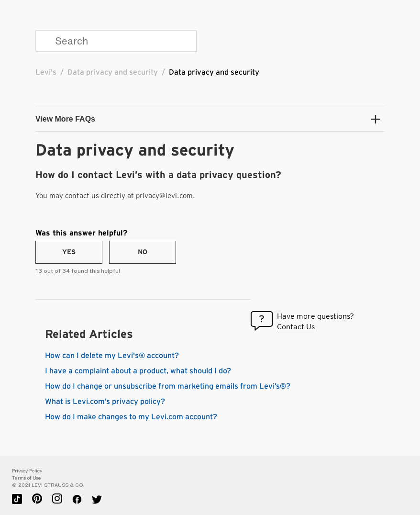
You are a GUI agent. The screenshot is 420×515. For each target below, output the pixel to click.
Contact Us (296, 327)
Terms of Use (27, 478)
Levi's (46, 72)
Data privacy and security (113, 72)
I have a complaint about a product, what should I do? (138, 371)
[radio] (69, 252)
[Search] (116, 41)
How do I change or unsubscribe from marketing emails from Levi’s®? (168, 386)
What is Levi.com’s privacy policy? (105, 402)
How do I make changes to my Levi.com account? (131, 417)
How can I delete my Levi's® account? (112, 356)
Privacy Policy (27, 471)
